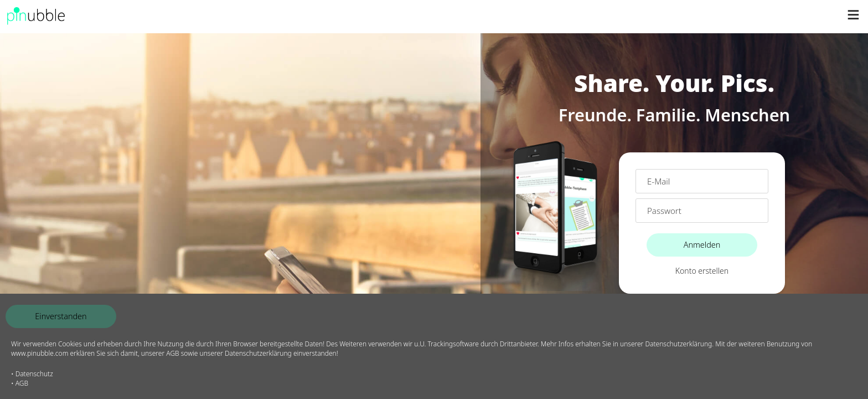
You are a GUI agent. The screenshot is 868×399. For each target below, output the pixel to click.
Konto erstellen (702, 271)
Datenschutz (34, 374)
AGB (22, 383)
